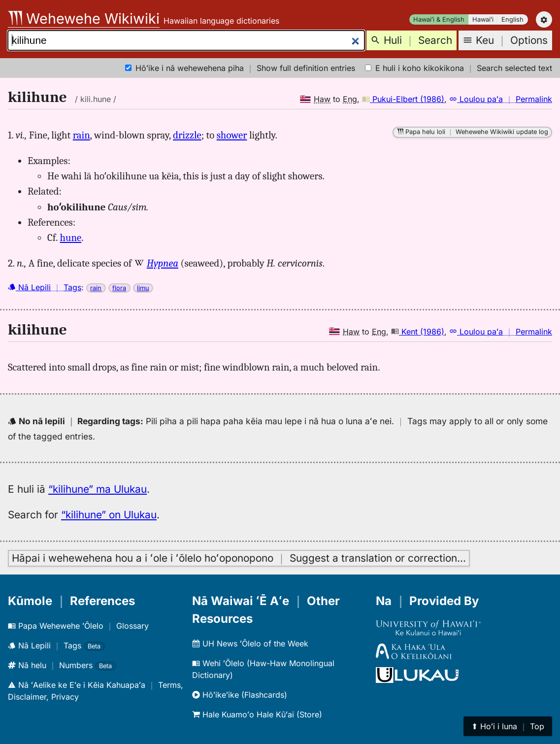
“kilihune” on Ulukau (109, 515)
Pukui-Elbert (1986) (403, 99)
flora (119, 288)
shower (232, 135)
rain (82, 135)
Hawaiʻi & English (439, 19)
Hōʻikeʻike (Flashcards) (240, 695)
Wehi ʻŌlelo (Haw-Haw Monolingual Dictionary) (263, 669)
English (512, 19)
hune (71, 237)
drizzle (187, 135)
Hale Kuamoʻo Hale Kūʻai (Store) (257, 714)
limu (143, 288)
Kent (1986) (418, 332)
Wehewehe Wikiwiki (84, 18)
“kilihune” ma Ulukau (98, 489)
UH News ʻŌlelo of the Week (250, 643)
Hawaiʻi (483, 19)
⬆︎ (508, 726)
